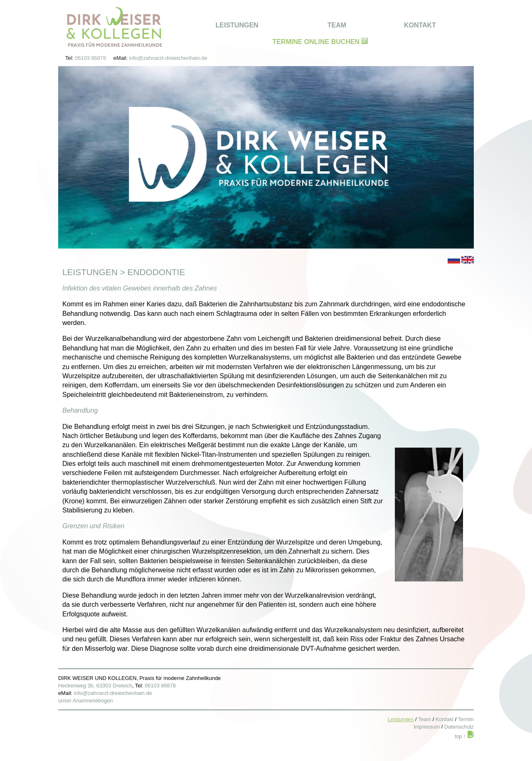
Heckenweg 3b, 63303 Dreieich (95, 686)
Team (425, 719)
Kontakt (445, 719)
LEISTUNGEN (237, 25)
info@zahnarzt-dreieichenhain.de (168, 58)
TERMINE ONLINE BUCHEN (320, 42)
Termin (466, 719)
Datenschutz (459, 727)
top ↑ (461, 736)
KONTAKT (420, 25)
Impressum (427, 727)
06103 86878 (90, 58)
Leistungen (90, 272)
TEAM (337, 25)
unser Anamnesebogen (86, 701)
